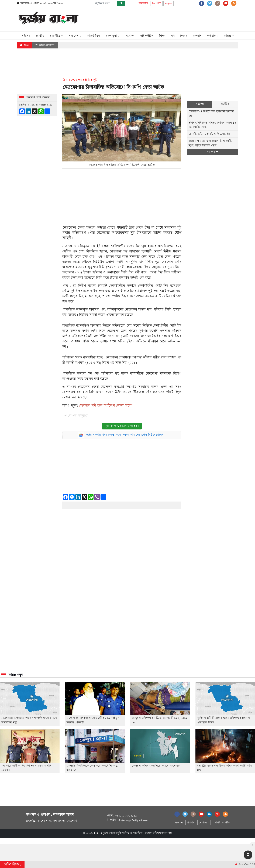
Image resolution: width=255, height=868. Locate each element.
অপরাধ (197, 36)
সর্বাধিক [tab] (225, 104)
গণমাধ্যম (213, 36)
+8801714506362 (126, 816)
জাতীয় (40, 36)
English (169, 3)
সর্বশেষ (26, 36)
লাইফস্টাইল (147, 36)
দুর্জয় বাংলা (109, 833)
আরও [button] (229, 36)
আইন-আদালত (45, 45)
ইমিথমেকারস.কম (163, 833)
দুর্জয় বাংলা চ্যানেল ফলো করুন (122, 426)
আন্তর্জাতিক (94, 36)
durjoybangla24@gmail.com (133, 820)
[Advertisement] (174, 19)
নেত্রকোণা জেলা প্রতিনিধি (38, 97)
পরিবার (191, 823)
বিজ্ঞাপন (179, 823)
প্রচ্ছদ (25, 45)
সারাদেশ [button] (75, 36)
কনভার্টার (143, 3)
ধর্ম (173, 36)
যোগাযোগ (204, 823)
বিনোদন (130, 36)
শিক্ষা (162, 36)
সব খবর (212, 152)
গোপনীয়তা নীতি (222, 823)
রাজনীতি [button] (56, 36)
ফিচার (184, 36)
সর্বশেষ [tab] (200, 104)
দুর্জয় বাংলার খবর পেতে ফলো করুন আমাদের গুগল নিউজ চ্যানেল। (126, 435)
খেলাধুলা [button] (113, 36)
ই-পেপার (156, 3)
